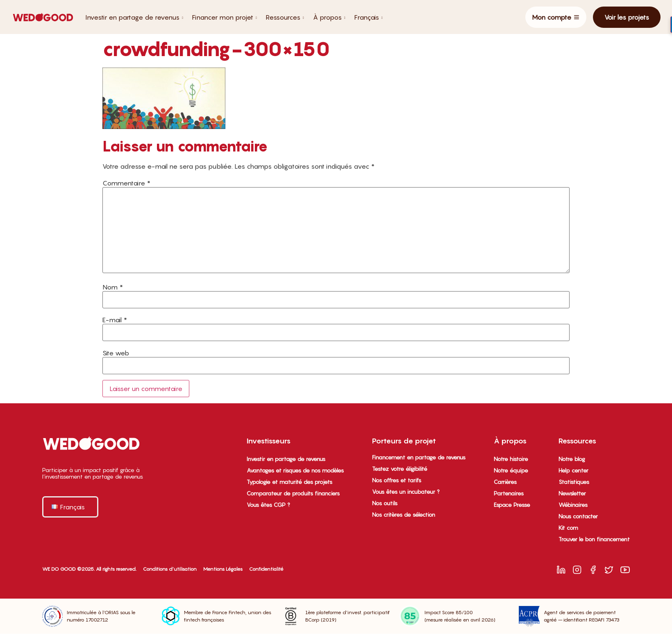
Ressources (285, 17)
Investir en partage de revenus (134, 17)
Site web (116, 353)
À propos (329, 17)
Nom (113, 287)
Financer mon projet (225, 17)
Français (369, 17)
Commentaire (126, 183)
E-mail (115, 320)
